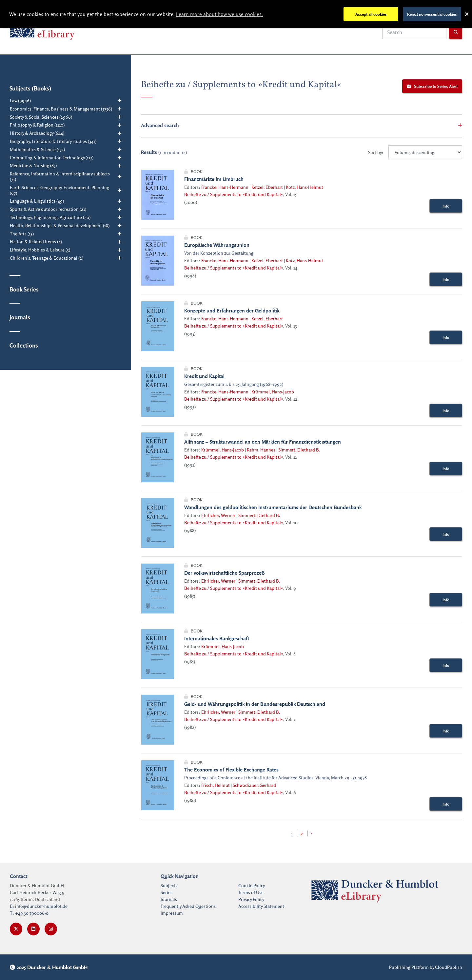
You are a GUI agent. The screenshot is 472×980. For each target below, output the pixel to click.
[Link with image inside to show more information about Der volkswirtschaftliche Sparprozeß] (158, 589)
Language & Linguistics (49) (37, 201)
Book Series (24, 289)
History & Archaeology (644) (37, 133)
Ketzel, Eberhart (267, 187)
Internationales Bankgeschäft (217, 638)
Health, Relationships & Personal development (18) (60, 226)
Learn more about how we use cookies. (219, 14)
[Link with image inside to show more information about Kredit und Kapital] (158, 392)
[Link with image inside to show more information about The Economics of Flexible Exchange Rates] (158, 785)
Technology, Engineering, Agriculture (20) (50, 217)
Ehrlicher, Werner (218, 515)
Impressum (172, 913)
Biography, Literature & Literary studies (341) (53, 141)
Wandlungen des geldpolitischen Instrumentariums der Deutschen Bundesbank (273, 507)
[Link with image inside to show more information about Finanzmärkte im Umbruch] (158, 195)
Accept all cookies (371, 14)
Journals (20, 317)
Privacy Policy (251, 899)
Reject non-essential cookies (432, 14)
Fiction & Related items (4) (36, 242)
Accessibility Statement (261, 906)
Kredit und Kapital (204, 376)
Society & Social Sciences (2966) (41, 117)
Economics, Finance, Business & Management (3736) (61, 109)
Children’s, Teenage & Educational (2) (47, 258)
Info (446, 206)
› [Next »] (312, 833)
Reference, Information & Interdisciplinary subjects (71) (60, 177)
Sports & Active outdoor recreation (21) (48, 209)
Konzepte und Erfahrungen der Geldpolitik (232, 310)
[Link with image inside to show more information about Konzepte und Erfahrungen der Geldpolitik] (158, 326)
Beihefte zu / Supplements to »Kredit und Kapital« (234, 194)
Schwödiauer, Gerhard (254, 785)
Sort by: (376, 152)
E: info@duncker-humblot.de (39, 906)
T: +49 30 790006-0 (29, 913)
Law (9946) (20, 101)
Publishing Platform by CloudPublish (426, 967)
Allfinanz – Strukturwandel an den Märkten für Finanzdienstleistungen (263, 442)
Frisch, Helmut (216, 785)
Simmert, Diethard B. (299, 450)
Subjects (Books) (30, 88)
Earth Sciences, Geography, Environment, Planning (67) (59, 190)
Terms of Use (251, 892)
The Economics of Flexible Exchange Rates (231, 770)
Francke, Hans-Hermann (225, 187)
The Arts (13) (22, 234)
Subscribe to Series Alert (432, 86)
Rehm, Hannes (261, 450)
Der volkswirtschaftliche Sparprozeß (224, 573)
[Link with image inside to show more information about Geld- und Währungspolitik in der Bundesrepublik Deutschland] (158, 720)
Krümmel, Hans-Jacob (273, 392)
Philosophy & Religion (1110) (37, 125)
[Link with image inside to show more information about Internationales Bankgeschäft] (158, 654)
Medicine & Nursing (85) (33, 166)
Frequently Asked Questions (188, 906)
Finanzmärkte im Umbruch (214, 179)
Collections (24, 345)
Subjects (169, 885)
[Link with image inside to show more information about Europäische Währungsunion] (158, 261)
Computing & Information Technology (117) (52, 158)
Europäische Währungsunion (217, 245)
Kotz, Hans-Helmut (305, 187)
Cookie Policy (252, 885)
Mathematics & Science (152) (37, 150)
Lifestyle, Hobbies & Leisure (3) (40, 250)
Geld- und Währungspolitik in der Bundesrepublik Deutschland (255, 704)
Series (167, 892)
